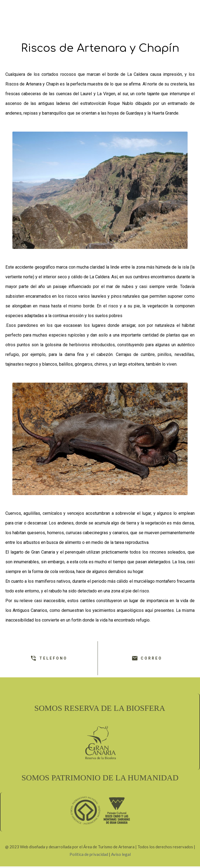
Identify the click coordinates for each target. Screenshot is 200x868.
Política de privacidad (89, 854)
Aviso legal (121, 854)
